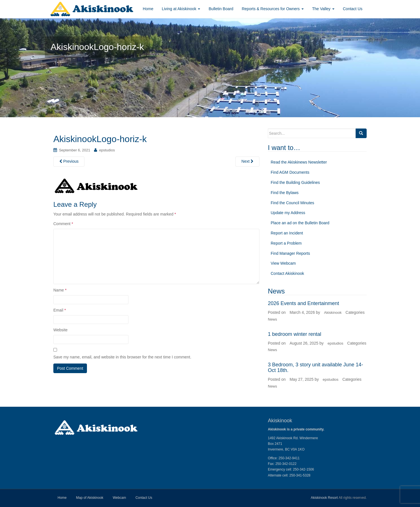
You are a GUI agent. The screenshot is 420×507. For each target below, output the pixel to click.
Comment (63, 224)
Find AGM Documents (290, 172)
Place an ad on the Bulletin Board (300, 223)
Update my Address (288, 213)
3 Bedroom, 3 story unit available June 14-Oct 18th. (315, 367)
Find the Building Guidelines (295, 182)
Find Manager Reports (290, 253)
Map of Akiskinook (90, 498)
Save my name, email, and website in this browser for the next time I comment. (122, 357)
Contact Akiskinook (287, 273)
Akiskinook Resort (324, 498)
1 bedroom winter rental (295, 334)
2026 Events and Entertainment (303, 303)
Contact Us (144, 498)
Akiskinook (333, 313)
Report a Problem (286, 243)
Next (247, 161)
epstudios (107, 150)
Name (60, 290)
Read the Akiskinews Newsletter (299, 162)
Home (62, 498)
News (273, 319)
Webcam (119, 498)
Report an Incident (287, 233)
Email (60, 310)
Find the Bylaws (285, 193)
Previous (69, 161)
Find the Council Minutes (292, 203)
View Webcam (283, 263)
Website (60, 330)
